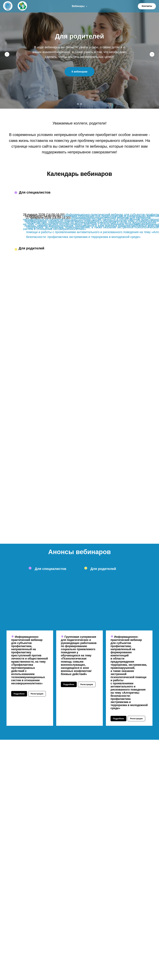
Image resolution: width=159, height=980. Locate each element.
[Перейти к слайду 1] (78, 104)
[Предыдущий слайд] (7, 54)
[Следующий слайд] (152, 54)
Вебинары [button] (79, 6)
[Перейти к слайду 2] (81, 104)
